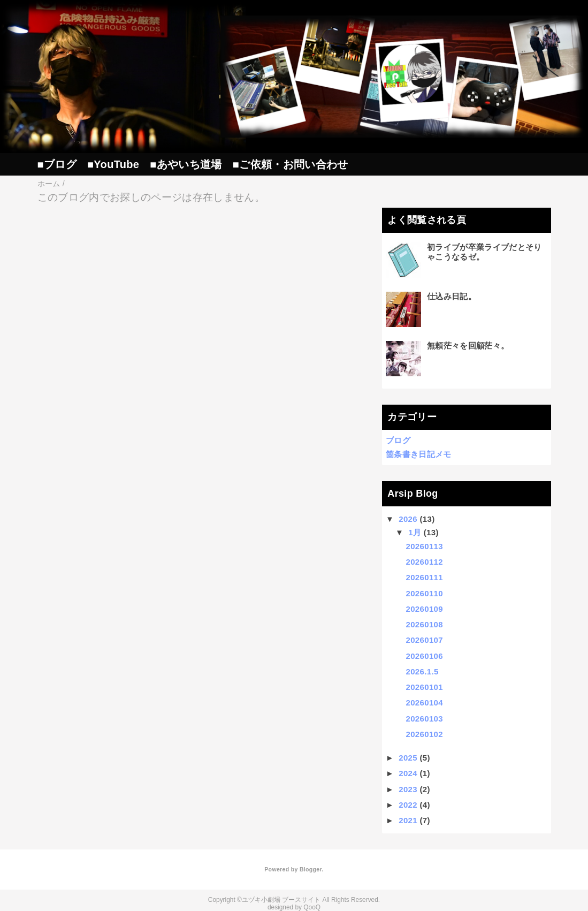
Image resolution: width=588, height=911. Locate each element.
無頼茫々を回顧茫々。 (468, 346)
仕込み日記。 (452, 296)
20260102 (425, 734)
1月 (415, 532)
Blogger (311, 869)
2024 (408, 773)
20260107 (425, 640)
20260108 (425, 624)
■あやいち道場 (186, 164)
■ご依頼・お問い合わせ (291, 164)
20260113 (425, 546)
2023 (408, 789)
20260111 (425, 577)
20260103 (425, 719)
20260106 (425, 656)
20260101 (425, 687)
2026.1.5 (422, 671)
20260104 (425, 703)
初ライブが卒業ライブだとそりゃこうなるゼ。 (484, 252)
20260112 (425, 562)
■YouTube (113, 164)
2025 (408, 758)
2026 (408, 519)
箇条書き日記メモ (419, 454)
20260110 (425, 593)
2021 (408, 820)
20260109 (425, 609)
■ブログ (57, 164)
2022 (408, 805)
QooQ (312, 907)
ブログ (398, 440)
